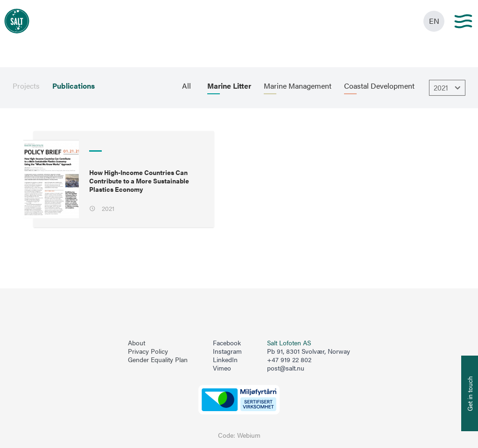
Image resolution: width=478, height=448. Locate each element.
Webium (249, 435)
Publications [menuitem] (74, 86)
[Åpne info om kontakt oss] (470, 393)
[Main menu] (463, 21)
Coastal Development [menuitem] (379, 86)
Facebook (227, 343)
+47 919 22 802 (289, 360)
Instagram (227, 351)
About (137, 343)
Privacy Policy (148, 351)
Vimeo (222, 368)
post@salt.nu (286, 368)
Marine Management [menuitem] (298, 86)
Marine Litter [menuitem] (229, 86)
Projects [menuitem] (26, 86)
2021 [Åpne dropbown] (448, 88)
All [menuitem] (186, 86)
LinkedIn (225, 360)
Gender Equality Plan (158, 360)
